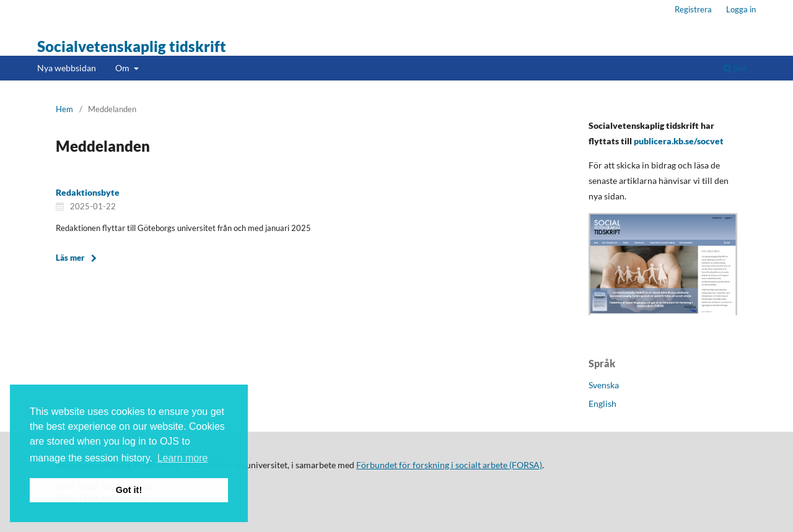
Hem (64, 109)
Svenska (604, 385)
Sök (735, 68)
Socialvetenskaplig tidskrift (132, 46)
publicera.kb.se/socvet (679, 141)
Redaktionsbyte (88, 192)
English (602, 403)
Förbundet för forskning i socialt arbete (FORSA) (449, 465)
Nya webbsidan (67, 68)
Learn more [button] (183, 458)
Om (123, 68)
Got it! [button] (129, 490)
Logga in (741, 9)
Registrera (693, 9)
